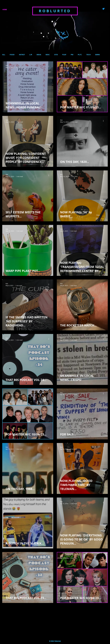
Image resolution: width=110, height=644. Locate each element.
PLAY (64, 55)
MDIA (39, 55)
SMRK (97, 55)
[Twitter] (103, 9)
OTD (56, 55)
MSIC (48, 55)
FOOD (12, 55)
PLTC (80, 55)
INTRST (22, 55)
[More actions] (49, 66)
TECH (88, 55)
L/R (31, 55)
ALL (4, 55)
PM (72, 55)
